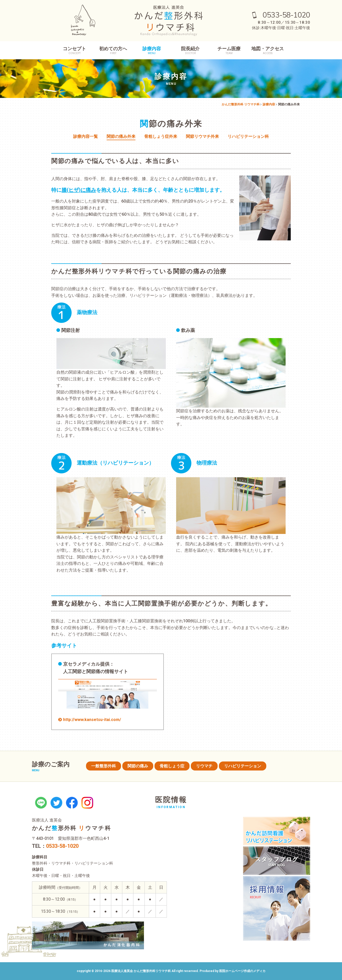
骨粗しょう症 (172, 766)
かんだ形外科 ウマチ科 (71, 828)
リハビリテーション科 (248, 136)
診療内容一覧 (85, 136)
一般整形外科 (104, 766)
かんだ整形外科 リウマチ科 (241, 104)
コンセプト (74, 50)
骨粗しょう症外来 (161, 136)
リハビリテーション (243, 766)
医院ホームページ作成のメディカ (242, 971)
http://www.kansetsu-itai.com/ (92, 720)
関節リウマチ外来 (202, 136)
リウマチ (204, 766)
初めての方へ (113, 50)
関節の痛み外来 (121, 136)
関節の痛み (138, 766)
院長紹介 (190, 50)
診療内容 (152, 50)
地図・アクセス (268, 50)
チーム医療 (229, 50)
